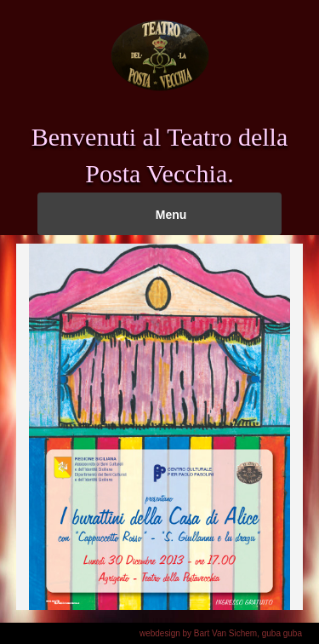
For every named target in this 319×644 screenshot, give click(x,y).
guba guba (282, 633)
